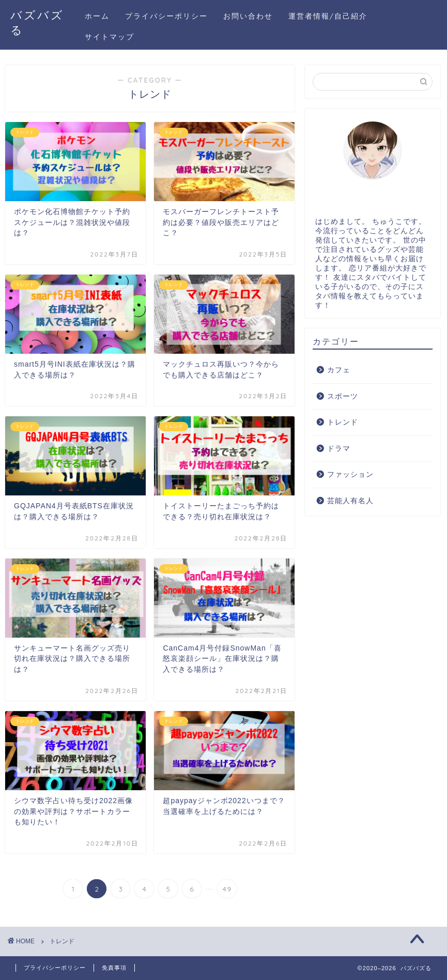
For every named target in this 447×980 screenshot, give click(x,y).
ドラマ (339, 449)
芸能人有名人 (350, 501)
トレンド (343, 422)
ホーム (97, 16)
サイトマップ (110, 37)
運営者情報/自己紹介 (328, 16)
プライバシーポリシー (166, 16)
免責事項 (114, 968)
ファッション (350, 474)
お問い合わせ (248, 16)
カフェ (339, 370)
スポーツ (343, 396)
